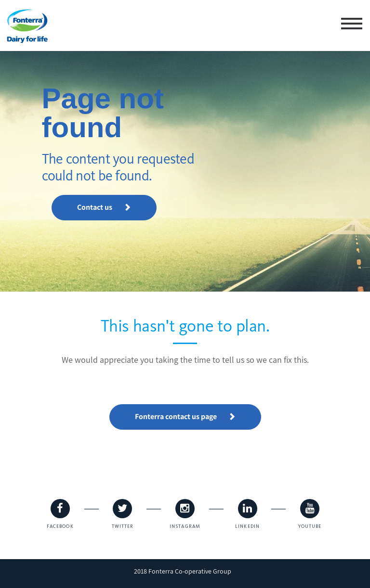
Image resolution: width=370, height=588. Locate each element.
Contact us (104, 207)
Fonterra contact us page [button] (185, 416)
